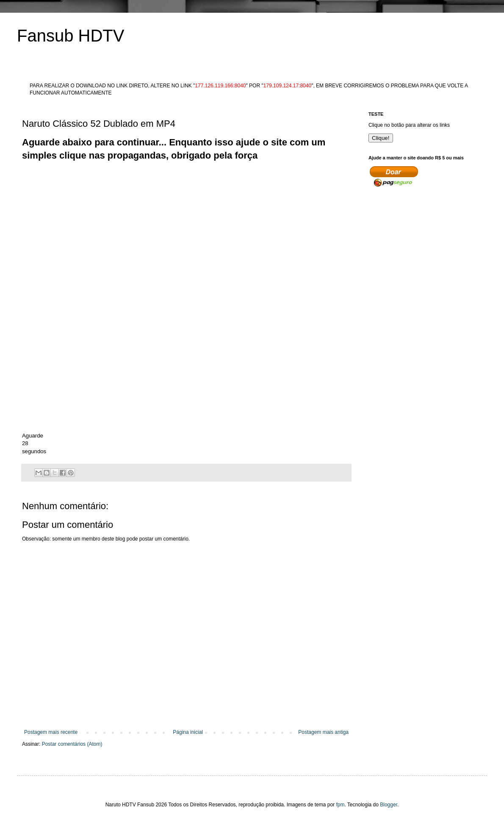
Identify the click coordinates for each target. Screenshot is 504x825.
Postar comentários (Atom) (72, 744)
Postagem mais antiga (323, 732)
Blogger (389, 805)
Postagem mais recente (51, 732)
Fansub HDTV (71, 36)
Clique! (381, 138)
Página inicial (188, 732)
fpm (340, 805)
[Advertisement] (79, 242)
